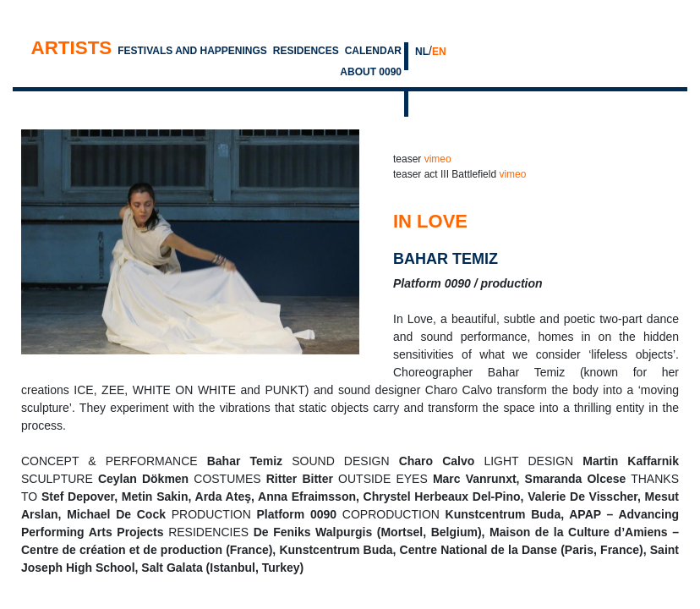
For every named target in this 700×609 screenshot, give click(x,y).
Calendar (373, 51)
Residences (306, 51)
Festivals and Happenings (192, 51)
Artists (71, 48)
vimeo (438, 159)
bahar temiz (446, 259)
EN (439, 52)
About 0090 (371, 72)
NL (422, 52)
